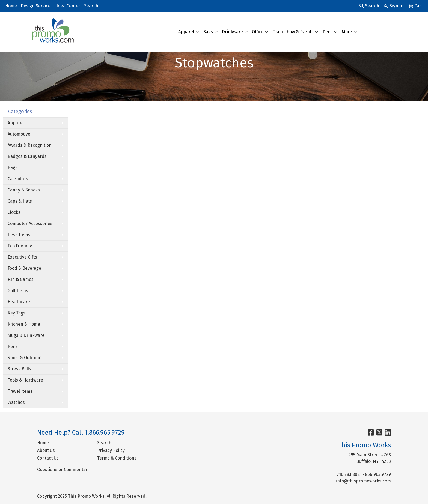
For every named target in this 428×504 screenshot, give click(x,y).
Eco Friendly (20, 246)
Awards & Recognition (30, 145)
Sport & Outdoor (24, 358)
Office (258, 32)
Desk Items (19, 235)
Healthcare (19, 302)
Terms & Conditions (117, 458)
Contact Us (48, 458)
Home (11, 6)
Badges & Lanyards (27, 156)
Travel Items (20, 391)
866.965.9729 (378, 474)
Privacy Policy (111, 450)
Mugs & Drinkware (26, 335)
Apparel (186, 32)
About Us (46, 450)
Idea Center (68, 6)
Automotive (19, 134)
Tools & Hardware (25, 380)
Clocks (14, 212)
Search (91, 6)
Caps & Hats (20, 201)
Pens (328, 32)
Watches (16, 402)
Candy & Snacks (24, 190)
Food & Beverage (24, 268)
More (347, 32)
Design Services (37, 6)
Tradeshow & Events (293, 32)
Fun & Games (21, 279)
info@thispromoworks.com (363, 481)
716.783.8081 (349, 474)
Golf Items (18, 291)
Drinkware (232, 32)
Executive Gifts (22, 257)
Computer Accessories (30, 223)
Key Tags (17, 313)
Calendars (18, 179)
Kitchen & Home (24, 324)
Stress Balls (19, 369)
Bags (208, 32)
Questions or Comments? (62, 469)
